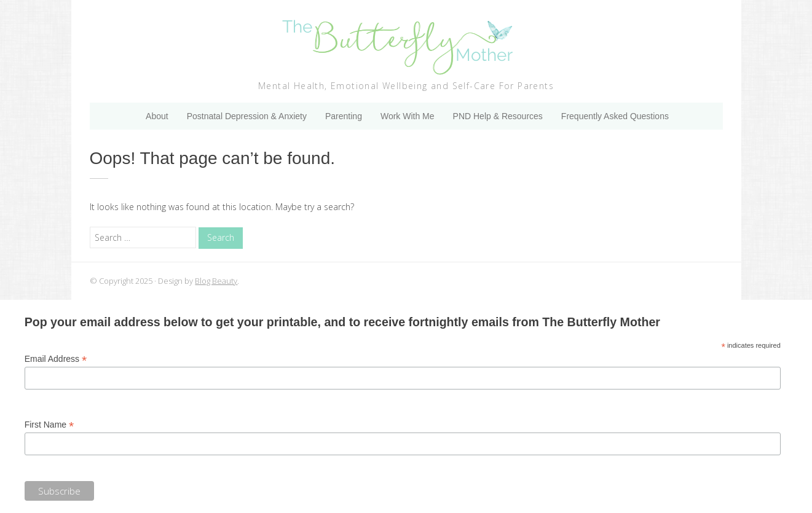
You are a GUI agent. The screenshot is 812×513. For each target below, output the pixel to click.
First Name (49, 425)
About (157, 116)
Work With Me (408, 116)
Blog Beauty (216, 281)
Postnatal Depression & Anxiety (247, 116)
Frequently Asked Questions (615, 116)
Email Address (56, 359)
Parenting (344, 116)
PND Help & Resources (498, 116)
